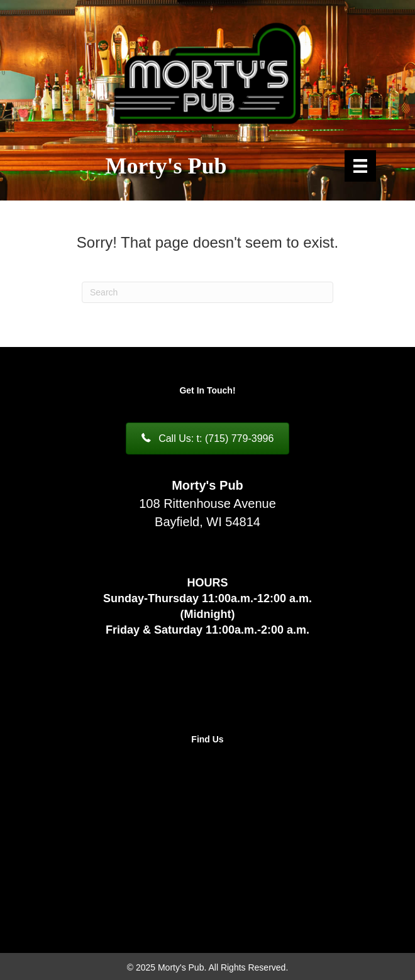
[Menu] (360, 166)
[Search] (207, 292)
